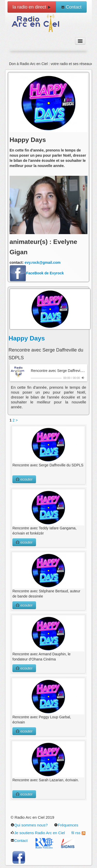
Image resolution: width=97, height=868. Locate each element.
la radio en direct (32, 7)
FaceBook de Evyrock (37, 273)
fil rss (78, 833)
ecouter (24, 479)
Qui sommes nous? (29, 825)
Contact (71, 7)
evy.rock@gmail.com (43, 262)
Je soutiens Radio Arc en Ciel (38, 833)
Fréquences (66, 825)
